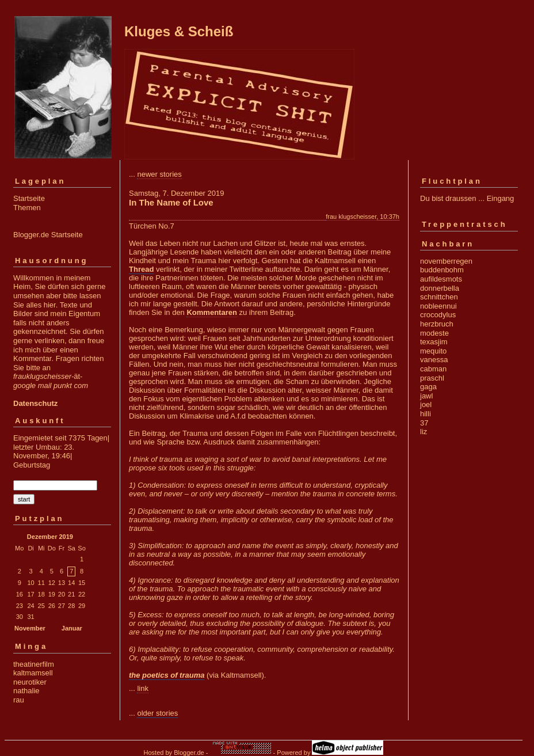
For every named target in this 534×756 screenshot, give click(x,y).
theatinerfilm (34, 664)
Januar (72, 628)
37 (424, 423)
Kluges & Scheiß (179, 31)
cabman (433, 369)
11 (41, 583)
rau (19, 700)
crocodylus (438, 315)
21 (71, 594)
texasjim (434, 342)
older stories (157, 713)
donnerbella (440, 288)
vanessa (434, 360)
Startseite (29, 198)
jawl (426, 396)
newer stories (159, 174)
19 (52, 594)
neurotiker (30, 682)
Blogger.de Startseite (48, 235)
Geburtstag (32, 465)
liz (424, 432)
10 (30, 583)
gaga (428, 387)
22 (82, 594)
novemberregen (446, 261)
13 (62, 583)
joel (426, 404)
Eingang (501, 198)
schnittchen (439, 297)
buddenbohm (442, 270)
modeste (434, 333)
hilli (426, 414)
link (143, 688)
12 (52, 583)
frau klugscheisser (351, 216)
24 (30, 606)
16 (20, 594)
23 (20, 606)
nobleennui (438, 306)
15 (82, 583)
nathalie (26, 691)
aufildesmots (441, 279)
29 (82, 606)
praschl (432, 378)
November (30, 628)
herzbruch (437, 324)
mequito (433, 351)
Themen (27, 208)
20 (62, 594)
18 (41, 594)
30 (20, 617)
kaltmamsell (33, 673)
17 (30, 594)
